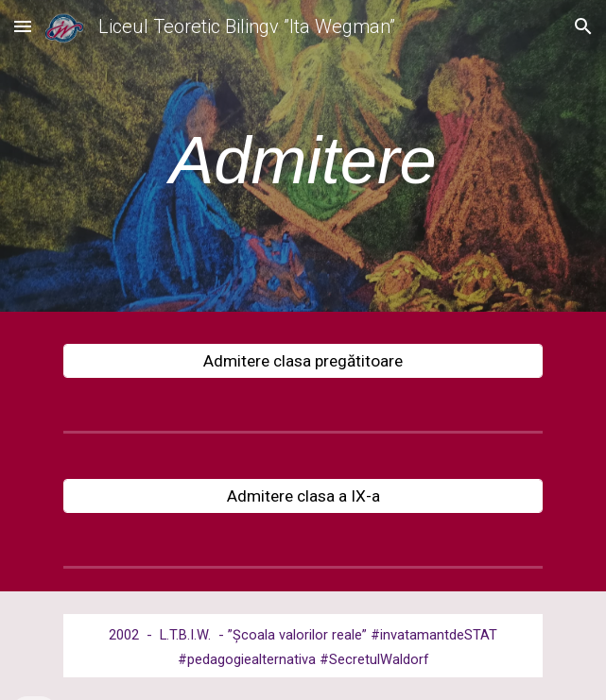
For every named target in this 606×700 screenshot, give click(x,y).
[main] (303, 161)
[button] (23, 26)
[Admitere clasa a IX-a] (303, 496)
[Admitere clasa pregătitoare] (303, 361)
